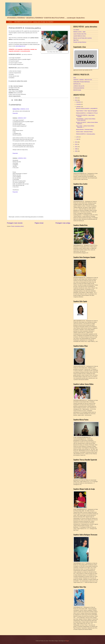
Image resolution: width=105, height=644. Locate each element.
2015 (76, 98)
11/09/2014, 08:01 (22, 158)
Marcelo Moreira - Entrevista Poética (85, 129)
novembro (79, 104)
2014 (76, 100)
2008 (76, 149)
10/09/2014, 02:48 (24, 109)
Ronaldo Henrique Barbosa (80, 42)
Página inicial (39, 223)
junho (78, 137)
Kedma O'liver (16, 109)
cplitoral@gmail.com (20, 46)
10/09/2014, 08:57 (22, 118)
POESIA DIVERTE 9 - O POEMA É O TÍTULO (87, 113)
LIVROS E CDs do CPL (79, 86)
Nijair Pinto (76, 40)
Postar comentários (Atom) (17, 226)
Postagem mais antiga (63, 223)
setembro (79, 107)
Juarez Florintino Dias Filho (80, 34)
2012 (76, 144)
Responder (15, 113)
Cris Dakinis (76, 30)
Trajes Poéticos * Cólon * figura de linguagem (87, 111)
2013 (76, 142)
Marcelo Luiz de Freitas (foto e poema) (82, 38)
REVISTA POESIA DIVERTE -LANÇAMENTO (87, 108)
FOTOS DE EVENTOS (79, 88)
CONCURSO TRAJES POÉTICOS (82, 82)
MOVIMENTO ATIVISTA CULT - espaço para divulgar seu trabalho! (34, 22)
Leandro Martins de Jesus (79, 36)
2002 (76, 151)
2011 (76, 147)
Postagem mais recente (15, 223)
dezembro (79, 102)
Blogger (67, 641)
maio (78, 139)
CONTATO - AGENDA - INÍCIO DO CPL (83, 80)
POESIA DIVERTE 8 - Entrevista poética (86, 134)
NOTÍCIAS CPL (77, 84)
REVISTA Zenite (77, 90)
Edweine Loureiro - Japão (79, 32)
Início (10, 22)
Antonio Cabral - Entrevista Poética (84, 132)
